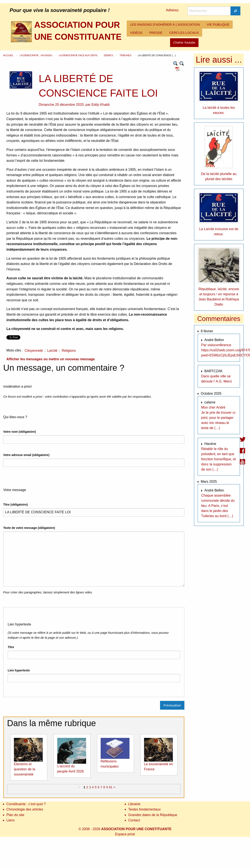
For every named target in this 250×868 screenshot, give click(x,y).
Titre (11, 647)
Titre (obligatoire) (15, 505)
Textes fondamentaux (144, 809)
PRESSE (156, 33)
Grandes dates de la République (153, 815)
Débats (109, 55)
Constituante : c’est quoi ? (26, 804)
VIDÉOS (136, 33)
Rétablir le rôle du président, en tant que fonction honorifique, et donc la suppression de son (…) (219, 459)
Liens (10, 820)
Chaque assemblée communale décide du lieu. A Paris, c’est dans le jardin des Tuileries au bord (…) (218, 506)
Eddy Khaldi (101, 105)
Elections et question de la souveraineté (25, 769)
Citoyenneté (34, 351)
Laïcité (52, 351)
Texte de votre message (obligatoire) (29, 528)
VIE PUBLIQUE (218, 24)
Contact (134, 820)
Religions (69, 351)
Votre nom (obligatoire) (20, 432)
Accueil (9, 55)
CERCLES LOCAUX (184, 33)
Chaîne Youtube (184, 43)
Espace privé (125, 834)
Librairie (134, 804)
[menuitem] (165, 25)
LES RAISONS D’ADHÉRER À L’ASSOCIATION (165, 24)
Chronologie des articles (25, 809)
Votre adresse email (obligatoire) (26, 455)
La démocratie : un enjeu (36, 55)
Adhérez (172, 10)
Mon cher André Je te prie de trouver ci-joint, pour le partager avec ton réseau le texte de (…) (219, 418)
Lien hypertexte (19, 670)
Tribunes (126, 55)
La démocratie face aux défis (78, 55)
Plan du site (15, 815)
